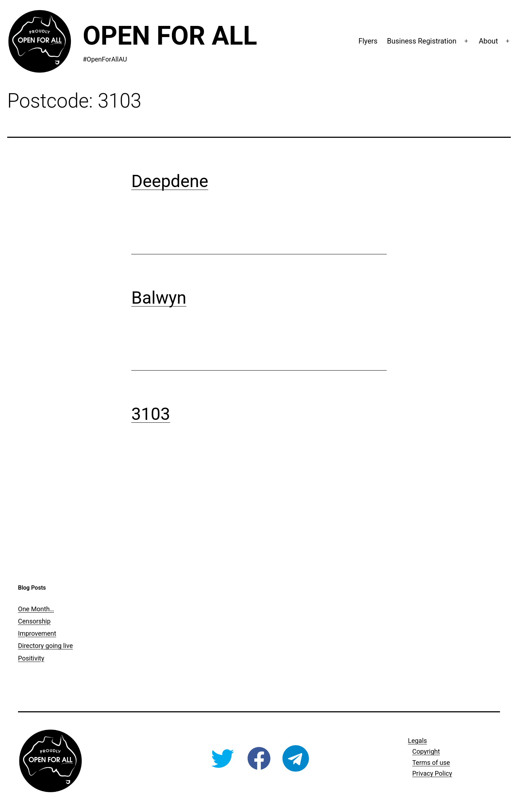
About (488, 41)
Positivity (31, 658)
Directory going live (45, 646)
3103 (151, 414)
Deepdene (170, 181)
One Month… (36, 609)
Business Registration (422, 41)
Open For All (170, 36)
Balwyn (159, 298)
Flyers (368, 41)
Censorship (34, 621)
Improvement (37, 633)
